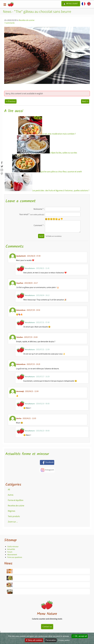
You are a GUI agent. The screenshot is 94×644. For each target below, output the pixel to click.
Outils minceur (13, 547)
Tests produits (14, 516)
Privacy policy (64, 640)
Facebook (47, 462)
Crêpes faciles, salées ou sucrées (47, 145)
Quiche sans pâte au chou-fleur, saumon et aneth (47, 163)
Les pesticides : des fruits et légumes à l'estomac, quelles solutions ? (47, 182)
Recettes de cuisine (26, 20)
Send (41, 236)
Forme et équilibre (16, 500)
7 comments (9, 23)
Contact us (47, 627)
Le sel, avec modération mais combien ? (47, 126)
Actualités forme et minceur (27, 454)
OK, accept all (80, 636)
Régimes (12, 511)
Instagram (47, 470)
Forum (10, 552)
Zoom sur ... (13, 522)
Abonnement (12, 555)
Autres (11, 495)
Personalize (51, 640)
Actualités (11, 549)
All (9, 489)
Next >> (85, 101)
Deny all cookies (34, 640)
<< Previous (11, 101)
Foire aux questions (15, 557)
